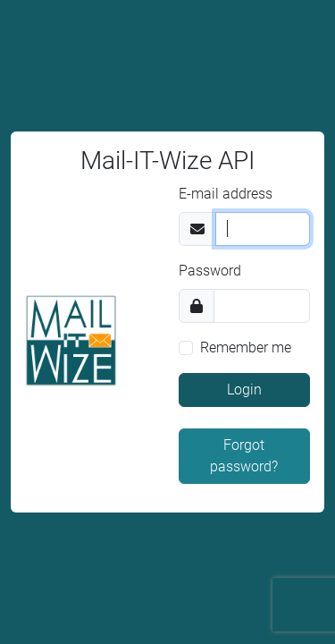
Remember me (246, 347)
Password (210, 271)
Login (244, 390)
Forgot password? (244, 456)
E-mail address (226, 194)
